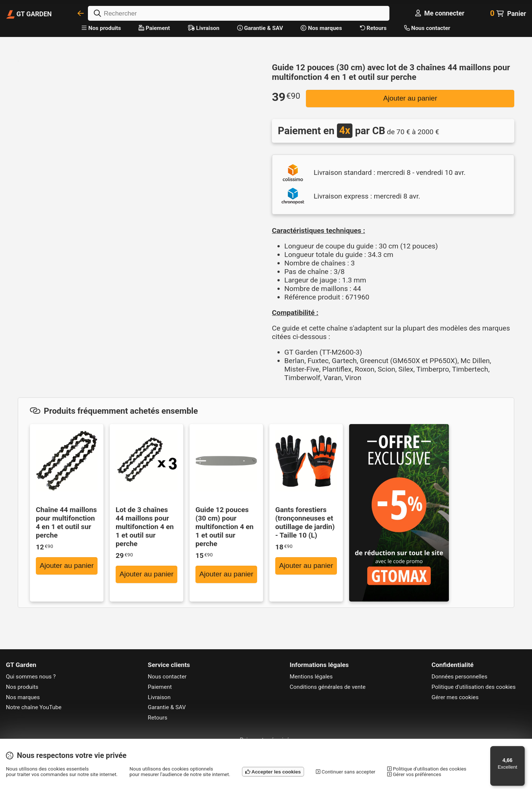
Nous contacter (427, 28)
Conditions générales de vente (328, 687)
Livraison (204, 28)
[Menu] (520, 751)
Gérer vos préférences (414, 774)
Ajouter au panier (410, 98)
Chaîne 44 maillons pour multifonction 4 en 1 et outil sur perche (66, 522)
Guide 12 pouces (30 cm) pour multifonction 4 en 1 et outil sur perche (224, 527)
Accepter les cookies (273, 772)
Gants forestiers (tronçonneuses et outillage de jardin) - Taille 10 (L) (305, 522)
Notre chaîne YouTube (34, 707)
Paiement (154, 28)
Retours (373, 28)
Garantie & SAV (260, 28)
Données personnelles (459, 677)
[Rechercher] (239, 13)
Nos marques (321, 28)
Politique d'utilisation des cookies (474, 687)
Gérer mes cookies (455, 697)
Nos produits (101, 28)
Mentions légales (311, 677)
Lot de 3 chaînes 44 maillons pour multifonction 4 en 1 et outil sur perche (145, 527)
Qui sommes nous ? (31, 677)
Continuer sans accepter (346, 772)
